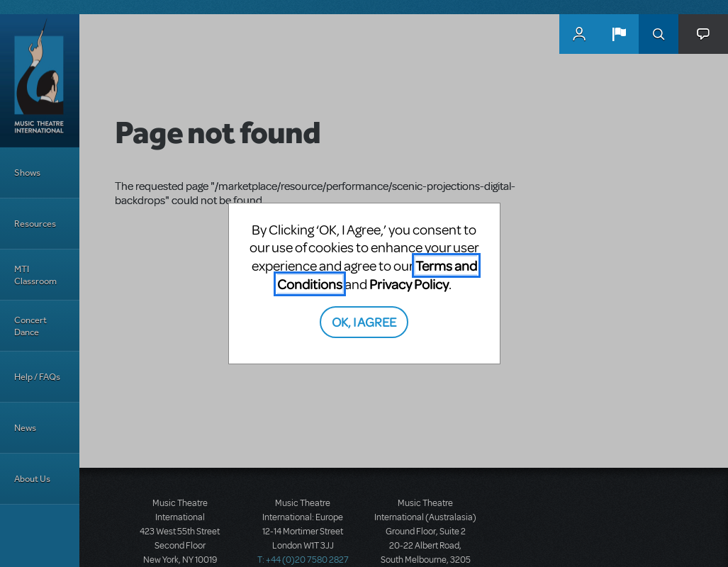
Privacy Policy (409, 284)
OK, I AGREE (364, 321)
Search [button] (659, 34)
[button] (619, 34)
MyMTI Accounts (579, 34)
